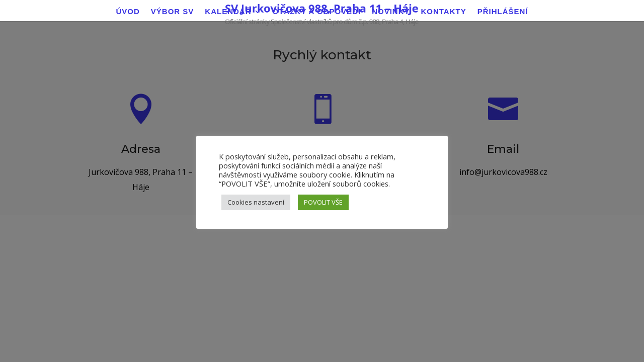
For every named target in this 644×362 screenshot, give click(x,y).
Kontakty (443, 12)
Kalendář (228, 12)
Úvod (128, 12)
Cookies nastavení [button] (256, 202)
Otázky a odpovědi (317, 12)
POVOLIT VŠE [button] (323, 202)
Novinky (391, 12)
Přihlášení (503, 12)
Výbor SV (173, 12)
